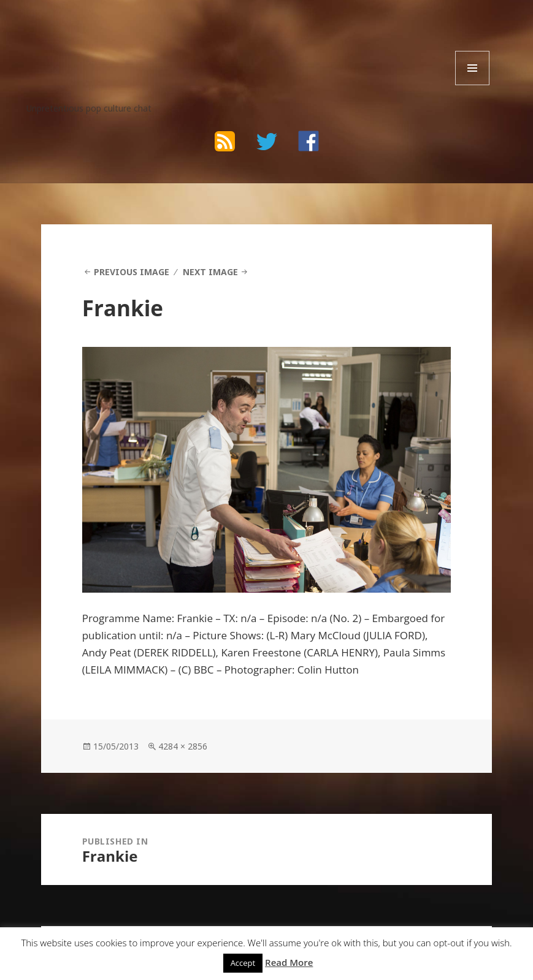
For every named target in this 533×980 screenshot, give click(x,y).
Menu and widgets (473, 85)
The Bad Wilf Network (124, 38)
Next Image (210, 272)
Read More (289, 962)
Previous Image (132, 272)
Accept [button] (243, 963)
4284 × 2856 (183, 746)
